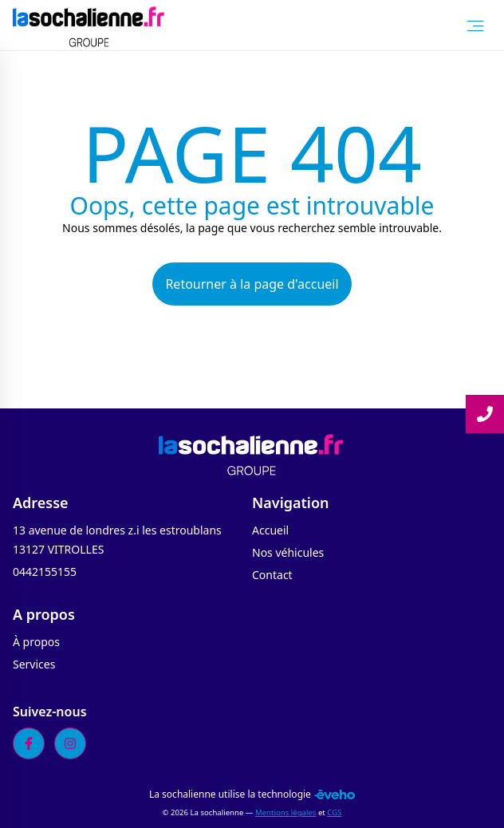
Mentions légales (285, 812)
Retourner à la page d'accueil (252, 284)
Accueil (270, 530)
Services (34, 664)
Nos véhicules (288, 552)
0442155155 (45, 572)
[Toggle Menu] (475, 26)
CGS (334, 812)
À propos (36, 642)
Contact (272, 575)
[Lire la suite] (485, 414)
